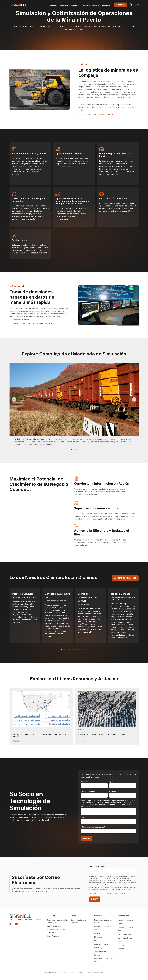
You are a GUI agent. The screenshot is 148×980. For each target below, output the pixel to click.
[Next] (134, 399)
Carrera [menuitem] (121, 924)
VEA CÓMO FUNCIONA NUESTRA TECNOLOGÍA (97, 115)
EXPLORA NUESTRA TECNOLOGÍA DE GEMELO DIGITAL (31, 324)
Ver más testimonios (125, 578)
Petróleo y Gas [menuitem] (100, 948)
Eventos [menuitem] (121, 945)
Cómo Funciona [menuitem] (53, 936)
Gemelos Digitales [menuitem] (54, 926)
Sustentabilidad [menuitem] (100, 951)
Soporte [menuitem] (121, 949)
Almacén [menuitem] (97, 930)
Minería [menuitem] (97, 933)
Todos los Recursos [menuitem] (125, 927)
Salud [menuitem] (96, 941)
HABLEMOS (121, 5)
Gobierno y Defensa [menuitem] (102, 944)
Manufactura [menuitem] (99, 937)
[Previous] (14, 399)
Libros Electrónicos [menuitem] (125, 938)
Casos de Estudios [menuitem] (125, 934)
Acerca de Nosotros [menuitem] (125, 920)
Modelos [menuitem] (121, 942)
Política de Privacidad (95, 973)
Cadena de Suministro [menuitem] (102, 926)
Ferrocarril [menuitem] (98, 955)
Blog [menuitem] (120, 931)
